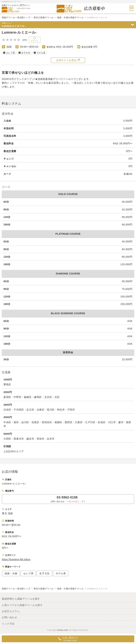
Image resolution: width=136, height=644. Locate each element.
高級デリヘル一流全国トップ (16, 18)
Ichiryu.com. (63, 630)
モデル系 (61, 573)
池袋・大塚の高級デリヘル (70, 18)
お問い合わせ (9, 617)
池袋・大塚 (11, 573)
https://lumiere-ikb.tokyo (16, 559)
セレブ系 (28, 573)
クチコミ (35, 39)
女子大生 (44, 573)
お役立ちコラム (11, 611)
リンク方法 (8, 624)
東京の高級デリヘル (44, 18)
